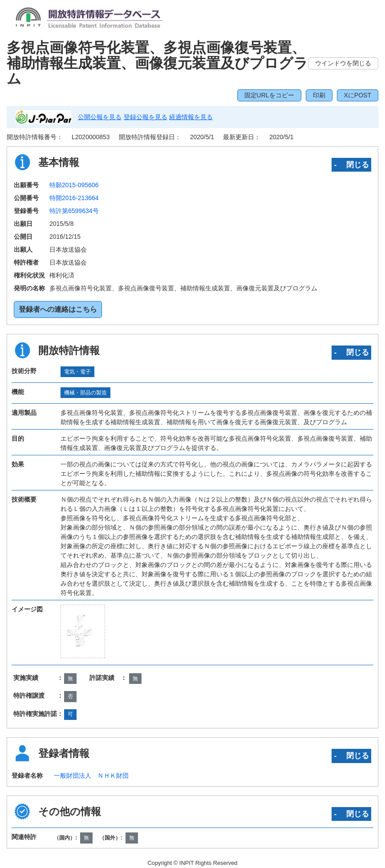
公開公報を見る (100, 117)
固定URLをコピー (269, 95)
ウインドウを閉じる (343, 63)
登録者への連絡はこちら (58, 309)
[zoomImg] (83, 631)
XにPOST (358, 95)
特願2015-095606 (74, 185)
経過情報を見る (191, 117)
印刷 (319, 95)
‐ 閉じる (351, 165)
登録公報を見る (146, 117)
